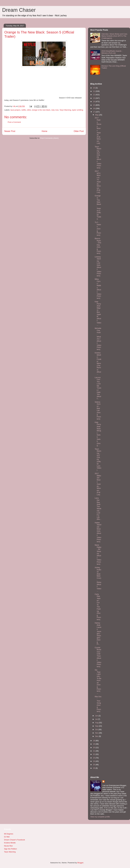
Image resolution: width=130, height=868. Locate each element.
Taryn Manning (65, 110)
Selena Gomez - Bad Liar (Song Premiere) (98, 410)
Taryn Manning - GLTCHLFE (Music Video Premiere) (98, 157)
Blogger (80, 863)
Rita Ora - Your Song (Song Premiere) (98, 704)
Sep (97, 726)
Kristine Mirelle (10, 843)
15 (94, 105)
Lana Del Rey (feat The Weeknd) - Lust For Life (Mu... (98, 509)
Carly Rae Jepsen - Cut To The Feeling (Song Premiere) (98, 607)
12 (94, 95)
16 (94, 108)
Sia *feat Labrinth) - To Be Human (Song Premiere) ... (98, 682)
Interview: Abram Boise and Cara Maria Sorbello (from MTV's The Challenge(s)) (114, 36)
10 (94, 88)
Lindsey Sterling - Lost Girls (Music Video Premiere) (98, 266)
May (97, 115)
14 (94, 102)
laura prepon (16, 110)
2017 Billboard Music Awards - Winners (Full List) (98, 484)
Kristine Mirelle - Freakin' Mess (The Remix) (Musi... (98, 363)
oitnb (29, 110)
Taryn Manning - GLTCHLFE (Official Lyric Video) (98, 460)
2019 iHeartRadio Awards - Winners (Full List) (112, 52)
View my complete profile (100, 817)
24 (94, 761)
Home (45, 131)
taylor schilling (78, 110)
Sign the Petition (10, 849)
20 (94, 748)
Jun (97, 716)
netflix (24, 110)
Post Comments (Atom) (49, 138)
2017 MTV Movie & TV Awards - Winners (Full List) (98, 182)
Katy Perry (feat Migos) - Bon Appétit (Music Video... (98, 313)
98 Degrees (9, 834)
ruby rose (55, 110)
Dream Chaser (19, 10)
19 (94, 744)
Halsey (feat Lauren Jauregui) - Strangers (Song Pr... (98, 633)
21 (94, 751)
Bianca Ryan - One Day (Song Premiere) (98, 246)
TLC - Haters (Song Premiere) (98, 229)
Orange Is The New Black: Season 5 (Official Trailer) (98, 207)
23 (94, 758)
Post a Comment (14, 122)
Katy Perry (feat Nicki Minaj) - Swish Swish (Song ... (98, 434)
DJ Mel (7, 837)
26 (94, 768)
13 (94, 98)
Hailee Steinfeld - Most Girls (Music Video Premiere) (98, 532)
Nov (97, 733)
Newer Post (10, 131)
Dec (97, 736)
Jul (97, 719)
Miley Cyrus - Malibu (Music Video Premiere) (98, 289)
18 (94, 741)
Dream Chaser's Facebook (14, 840)
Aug (97, 723)
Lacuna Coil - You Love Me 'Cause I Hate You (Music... (98, 388)
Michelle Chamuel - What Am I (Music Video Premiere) (98, 339)
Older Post (79, 131)
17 (94, 112)
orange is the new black (41, 110)
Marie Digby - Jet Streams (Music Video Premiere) (98, 554)
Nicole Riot (8, 846)
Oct (97, 729)
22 (94, 754)
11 (94, 91)
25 (94, 765)
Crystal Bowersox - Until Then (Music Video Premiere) (98, 657)
